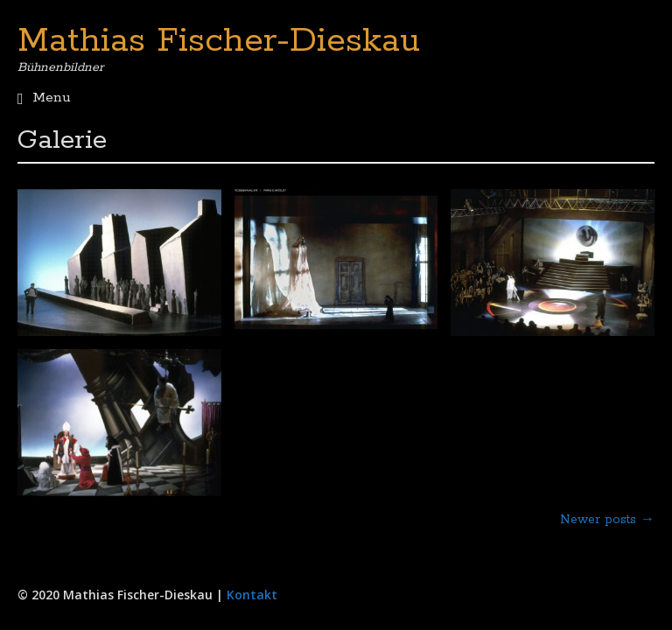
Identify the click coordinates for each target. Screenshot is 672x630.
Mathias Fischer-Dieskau (219, 41)
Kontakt (252, 595)
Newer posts (607, 520)
